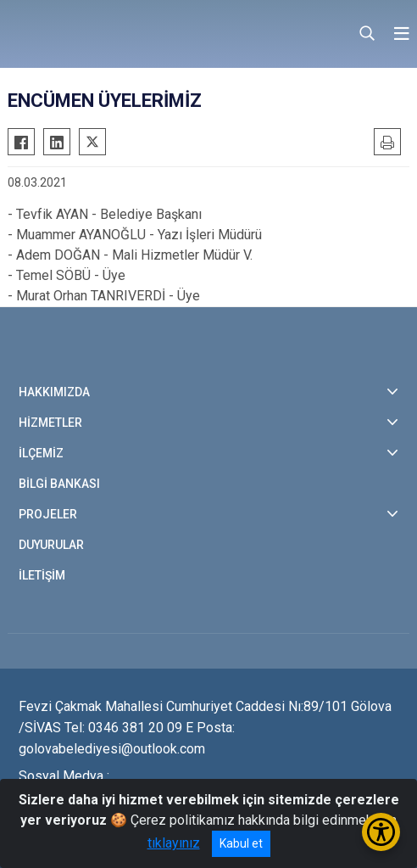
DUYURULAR (51, 545)
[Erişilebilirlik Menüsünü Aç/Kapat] (381, 832)
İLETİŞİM (42, 575)
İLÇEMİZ (41, 453)
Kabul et (241, 843)
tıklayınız (174, 843)
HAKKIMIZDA (54, 392)
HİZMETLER (50, 423)
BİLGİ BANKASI (59, 484)
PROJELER (48, 514)
